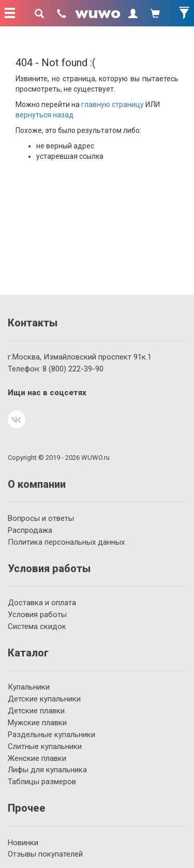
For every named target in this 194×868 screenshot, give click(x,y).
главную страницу (113, 104)
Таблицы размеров (42, 782)
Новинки (23, 843)
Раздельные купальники (51, 735)
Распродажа (30, 530)
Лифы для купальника (47, 770)
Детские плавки (36, 711)
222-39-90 (73, 369)
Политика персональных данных (66, 542)
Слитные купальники (45, 746)
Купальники (29, 687)
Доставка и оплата (42, 603)
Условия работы (37, 615)
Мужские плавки (37, 723)
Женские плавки (37, 758)
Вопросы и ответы (41, 518)
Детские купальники (44, 699)
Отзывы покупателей (45, 854)
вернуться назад (44, 115)
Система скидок (37, 626)
